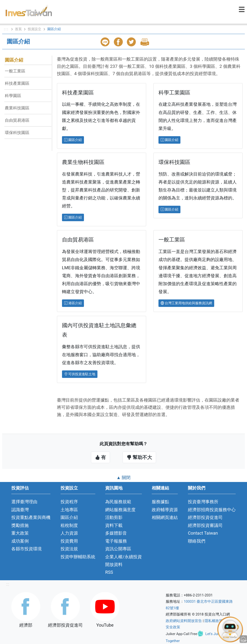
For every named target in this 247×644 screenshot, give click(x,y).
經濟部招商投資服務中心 (212, 510)
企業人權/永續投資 (123, 557)
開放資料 (114, 564)
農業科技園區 (17, 108)
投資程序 (69, 502)
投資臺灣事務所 (203, 502)
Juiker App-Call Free (182, 634)
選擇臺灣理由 (24, 502)
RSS (109, 572)
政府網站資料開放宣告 (184, 621)
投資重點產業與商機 (31, 517)
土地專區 (69, 510)
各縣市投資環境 (27, 549)
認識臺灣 (20, 510)
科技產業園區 (17, 83)
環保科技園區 (17, 133)
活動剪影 (114, 517)
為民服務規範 (118, 502)
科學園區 (13, 96)
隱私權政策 (214, 621)
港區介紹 (73, 303)
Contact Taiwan (203, 533)
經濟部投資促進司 (205, 517)
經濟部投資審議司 (205, 525)
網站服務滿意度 (120, 510)
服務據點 (160, 502)
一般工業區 (17, 71)
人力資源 (69, 533)
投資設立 (34, 29)
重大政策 (20, 533)
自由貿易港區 (17, 120)
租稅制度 (69, 525)
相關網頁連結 (165, 517)
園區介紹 (14, 60)
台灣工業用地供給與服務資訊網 (186, 303)
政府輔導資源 (165, 510)
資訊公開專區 (118, 549)
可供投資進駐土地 (80, 374)
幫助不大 (139, 457)
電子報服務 (116, 541)
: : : (6, 29)
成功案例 (20, 541)
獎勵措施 (20, 525)
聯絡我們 (197, 541)
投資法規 (69, 549)
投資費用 (69, 541)
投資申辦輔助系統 (78, 557)
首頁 (18, 29)
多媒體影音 (116, 533)
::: (8, 584)
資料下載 (114, 525)
